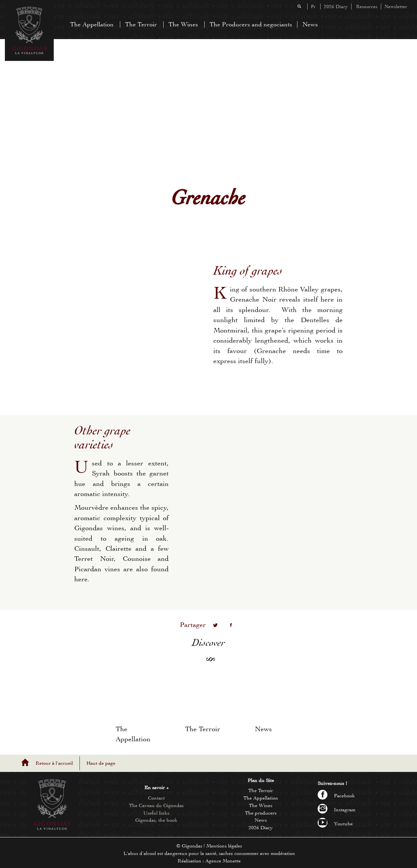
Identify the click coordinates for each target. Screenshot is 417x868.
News (310, 24)
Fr (313, 7)
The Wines (183, 24)
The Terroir (141, 24)
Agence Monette (223, 861)
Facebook (336, 796)
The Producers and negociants (251, 24)
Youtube (335, 824)
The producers (261, 813)
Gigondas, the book (156, 820)
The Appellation (92, 24)
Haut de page (101, 763)
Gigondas (192, 846)
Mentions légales (224, 846)
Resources (367, 7)
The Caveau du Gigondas (156, 805)
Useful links (156, 813)
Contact (156, 798)
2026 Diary (336, 7)
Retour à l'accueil (54, 763)
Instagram (337, 810)
